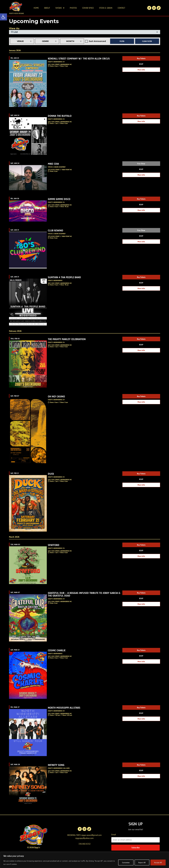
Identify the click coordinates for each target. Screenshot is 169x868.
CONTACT (121, 8)
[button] (3, 17)
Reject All (142, 862)
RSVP (141, 71)
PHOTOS (73, 8)
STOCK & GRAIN (106, 8)
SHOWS (60, 8)
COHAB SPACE (88, 8)
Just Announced (97, 48)
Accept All (158, 862)
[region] (84, 860)
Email (114, 842)
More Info (141, 77)
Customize (126, 862)
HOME (36, 8)
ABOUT (47, 8)
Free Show (141, 171)
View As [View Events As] (14, 36)
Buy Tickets (141, 65)
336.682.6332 (84, 851)
